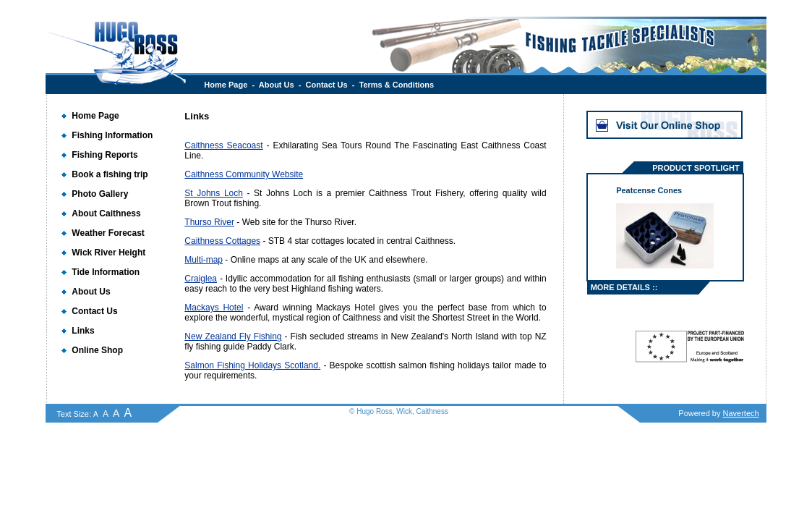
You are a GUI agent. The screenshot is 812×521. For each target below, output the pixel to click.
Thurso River (209, 222)
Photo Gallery (100, 194)
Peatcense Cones (649, 190)
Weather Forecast (108, 233)
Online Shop (97, 350)
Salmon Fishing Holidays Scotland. (252, 365)
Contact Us (327, 85)
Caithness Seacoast (223, 145)
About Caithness (106, 213)
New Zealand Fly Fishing (233, 336)
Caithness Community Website (244, 174)
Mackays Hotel (214, 308)
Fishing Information (112, 135)
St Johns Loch (214, 193)
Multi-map (204, 260)
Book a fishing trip (110, 174)
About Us (277, 85)
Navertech (741, 413)
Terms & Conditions (396, 85)
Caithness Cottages (222, 241)
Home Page (226, 85)
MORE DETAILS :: (624, 287)
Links (83, 331)
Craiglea (201, 279)
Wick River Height (108, 253)
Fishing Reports (104, 155)
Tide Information (106, 272)
